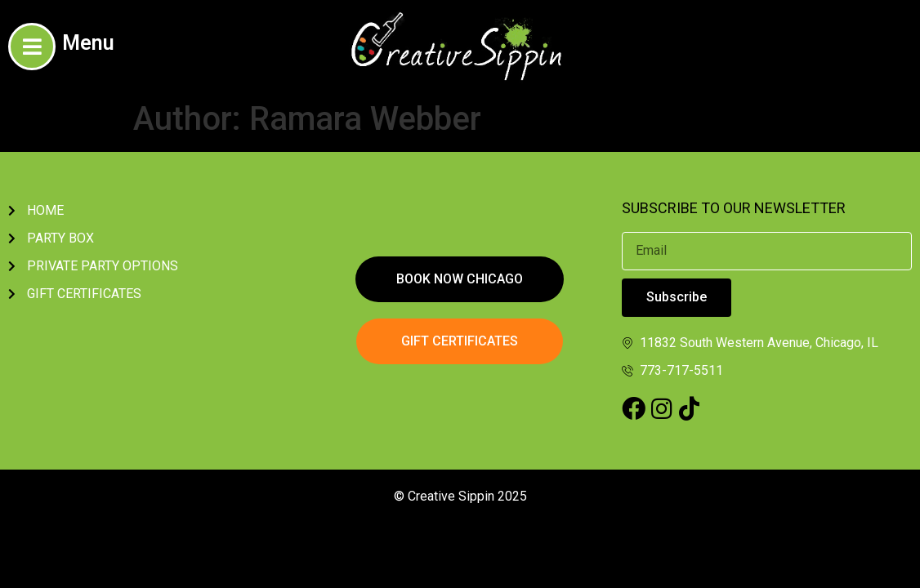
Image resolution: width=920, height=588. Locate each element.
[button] (460, 279)
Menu (88, 43)
